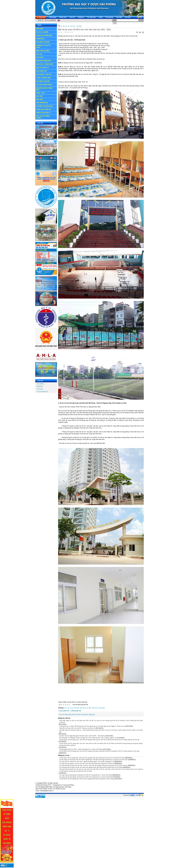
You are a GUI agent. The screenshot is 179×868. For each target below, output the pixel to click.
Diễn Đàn (40, 386)
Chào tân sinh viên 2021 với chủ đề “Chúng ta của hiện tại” (77, 728)
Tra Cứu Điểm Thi (43, 392)
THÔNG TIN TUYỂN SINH (46, 35)
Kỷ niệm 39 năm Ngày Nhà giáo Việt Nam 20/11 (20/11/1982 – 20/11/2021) (82, 736)
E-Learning (40, 384)
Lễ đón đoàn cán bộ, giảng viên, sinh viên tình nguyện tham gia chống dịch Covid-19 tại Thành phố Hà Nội (92, 758)
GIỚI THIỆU (46, 29)
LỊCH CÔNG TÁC (46, 71)
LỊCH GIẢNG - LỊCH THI (46, 74)
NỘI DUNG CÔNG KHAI (43, 61)
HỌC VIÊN (46, 96)
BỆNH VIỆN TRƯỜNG (46, 51)
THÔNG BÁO (46, 39)
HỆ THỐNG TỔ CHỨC (46, 42)
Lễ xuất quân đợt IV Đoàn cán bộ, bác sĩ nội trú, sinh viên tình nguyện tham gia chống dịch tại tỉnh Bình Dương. (93, 765)
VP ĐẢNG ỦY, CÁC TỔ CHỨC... (46, 46)
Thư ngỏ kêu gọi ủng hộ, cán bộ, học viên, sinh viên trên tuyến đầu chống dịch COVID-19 (87, 764)
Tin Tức (65, 26)
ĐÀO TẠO (46, 54)
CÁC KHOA (46, 57)
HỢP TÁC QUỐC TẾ (46, 67)
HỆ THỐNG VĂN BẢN (46, 81)
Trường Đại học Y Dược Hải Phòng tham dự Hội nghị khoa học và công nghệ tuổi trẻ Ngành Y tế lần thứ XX (92, 726)
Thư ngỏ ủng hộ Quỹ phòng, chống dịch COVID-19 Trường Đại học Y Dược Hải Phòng (86, 775)
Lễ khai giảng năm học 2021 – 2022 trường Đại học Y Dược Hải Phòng (81, 749)
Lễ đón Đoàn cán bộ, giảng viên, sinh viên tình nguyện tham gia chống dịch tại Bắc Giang (87, 779)
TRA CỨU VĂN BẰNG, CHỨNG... (46, 117)
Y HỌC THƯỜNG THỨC (43, 78)
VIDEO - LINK (46, 93)
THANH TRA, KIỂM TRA (44, 110)
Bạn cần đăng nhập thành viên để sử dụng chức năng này (77, 715)
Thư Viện (40, 389)
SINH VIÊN (46, 99)
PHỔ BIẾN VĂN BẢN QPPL (45, 106)
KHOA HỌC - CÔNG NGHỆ (46, 64)
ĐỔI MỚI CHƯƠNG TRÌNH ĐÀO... (44, 89)
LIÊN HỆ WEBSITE (42, 103)
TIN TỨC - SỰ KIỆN (46, 32)
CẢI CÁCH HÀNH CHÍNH (44, 85)
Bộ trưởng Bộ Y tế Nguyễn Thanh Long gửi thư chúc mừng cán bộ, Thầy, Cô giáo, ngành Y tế (88, 738)
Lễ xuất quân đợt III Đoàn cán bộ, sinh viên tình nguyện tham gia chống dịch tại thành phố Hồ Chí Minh (91, 767)
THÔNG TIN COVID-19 (43, 113)
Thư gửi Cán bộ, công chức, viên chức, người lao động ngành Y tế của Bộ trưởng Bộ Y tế (87, 762)
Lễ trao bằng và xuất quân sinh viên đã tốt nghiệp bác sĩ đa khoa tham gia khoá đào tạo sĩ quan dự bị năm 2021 (93, 760)
